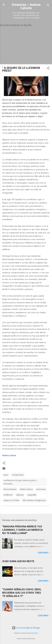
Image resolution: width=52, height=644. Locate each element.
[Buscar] (48, 6)
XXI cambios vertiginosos (34, 500)
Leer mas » (44, 553)
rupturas (20, 495)
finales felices (26, 489)
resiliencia (8, 495)
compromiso (18, 475)
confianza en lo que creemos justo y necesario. (20, 482)
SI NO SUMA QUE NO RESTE (18, 561)
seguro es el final (11, 500)
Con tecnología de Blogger (26, 628)
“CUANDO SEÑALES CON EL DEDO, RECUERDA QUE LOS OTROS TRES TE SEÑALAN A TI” (22, 593)
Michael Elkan (33, 633)
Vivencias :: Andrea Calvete (26, 6)
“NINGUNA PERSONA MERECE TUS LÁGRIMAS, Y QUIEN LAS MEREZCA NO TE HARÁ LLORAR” (23, 530)
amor (6, 475)
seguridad (32, 495)
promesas (41, 489)
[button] (48, 69)
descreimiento (10, 489)
